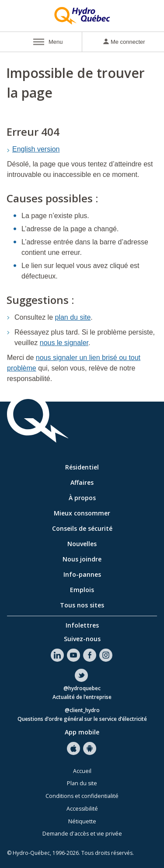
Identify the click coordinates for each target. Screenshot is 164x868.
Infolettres (82, 625)
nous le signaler (64, 343)
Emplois (82, 590)
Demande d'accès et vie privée (82, 834)
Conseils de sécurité (82, 528)
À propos (82, 498)
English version (36, 149)
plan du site (73, 317)
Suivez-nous (82, 639)
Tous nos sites (82, 605)
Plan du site (82, 783)
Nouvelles (82, 544)
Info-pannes (82, 574)
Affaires (82, 482)
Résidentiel (82, 467)
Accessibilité (82, 809)
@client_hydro (82, 711)
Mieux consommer (82, 513)
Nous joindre (82, 559)
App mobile (82, 732)
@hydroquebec (82, 689)
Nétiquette (82, 821)
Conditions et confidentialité (82, 796)
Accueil (82, 771)
